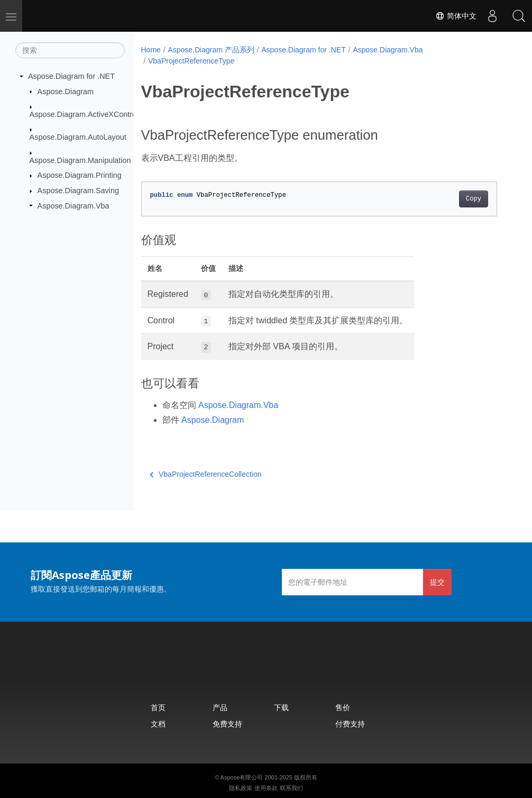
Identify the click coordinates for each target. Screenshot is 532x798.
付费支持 (350, 724)
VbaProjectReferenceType (191, 61)
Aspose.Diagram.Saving (78, 191)
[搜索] (70, 50)
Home (151, 50)
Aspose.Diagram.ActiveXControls (86, 114)
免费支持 (227, 724)
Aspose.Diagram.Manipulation (80, 160)
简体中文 (456, 16)
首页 (158, 707)
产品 (220, 707)
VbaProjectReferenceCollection (206, 474)
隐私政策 (241, 788)
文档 (158, 724)
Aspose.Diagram (66, 91)
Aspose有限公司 (242, 777)
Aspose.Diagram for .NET (71, 76)
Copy (474, 199)
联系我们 (291, 788)
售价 (343, 707)
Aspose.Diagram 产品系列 (211, 50)
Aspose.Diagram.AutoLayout (78, 137)
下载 (281, 707)
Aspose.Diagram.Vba (74, 205)
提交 (437, 582)
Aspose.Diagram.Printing (80, 175)
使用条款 (266, 788)
